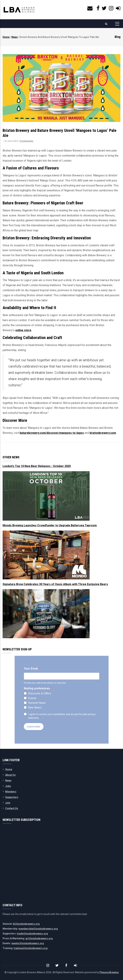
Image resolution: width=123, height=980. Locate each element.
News (15, 37)
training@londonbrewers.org (31, 948)
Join (8, 803)
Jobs (8, 786)
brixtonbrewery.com (103, 433)
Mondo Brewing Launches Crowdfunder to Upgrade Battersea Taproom (50, 525)
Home (6, 37)
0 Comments (26, 141)
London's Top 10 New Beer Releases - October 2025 (37, 466)
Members (11, 792)
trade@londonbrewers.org (32, 934)
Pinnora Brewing (109, 972)
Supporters (12, 797)
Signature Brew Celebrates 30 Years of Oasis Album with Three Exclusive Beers (55, 584)
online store (23, 330)
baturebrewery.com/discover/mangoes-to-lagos (52, 433)
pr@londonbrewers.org (39, 938)
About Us (10, 775)
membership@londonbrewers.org (38, 929)
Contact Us (12, 808)
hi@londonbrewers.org (26, 924)
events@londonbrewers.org (28, 943)
